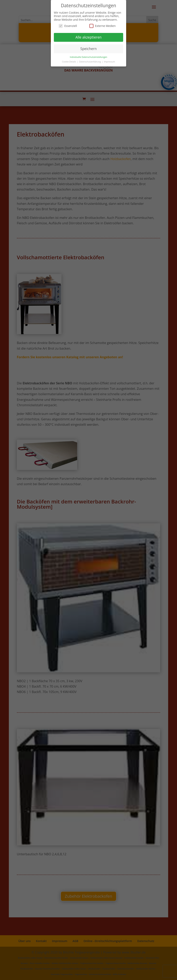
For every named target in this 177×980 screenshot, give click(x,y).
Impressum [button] (109, 61)
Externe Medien (103, 26)
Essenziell (68, 26)
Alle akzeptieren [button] (88, 37)
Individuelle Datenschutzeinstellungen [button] (89, 57)
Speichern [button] (88, 49)
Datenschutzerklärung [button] (90, 61)
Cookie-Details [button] (69, 61)
